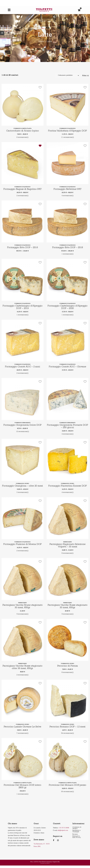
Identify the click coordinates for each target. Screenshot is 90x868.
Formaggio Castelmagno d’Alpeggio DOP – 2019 (22, 307)
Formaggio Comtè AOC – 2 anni (22, 367)
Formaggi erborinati (23, 423)
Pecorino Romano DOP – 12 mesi (68, 729)
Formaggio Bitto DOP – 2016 (23, 248)
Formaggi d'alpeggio (68, 129)
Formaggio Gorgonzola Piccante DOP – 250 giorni (67, 426)
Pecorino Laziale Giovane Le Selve (22, 729)
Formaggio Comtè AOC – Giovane (67, 367)
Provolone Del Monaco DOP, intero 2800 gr (22, 789)
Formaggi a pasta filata (22, 129)
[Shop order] (67, 75)
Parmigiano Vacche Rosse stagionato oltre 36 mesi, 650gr (22, 670)
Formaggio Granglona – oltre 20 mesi (23, 487)
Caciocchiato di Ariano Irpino (22, 131)
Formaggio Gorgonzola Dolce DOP (22, 425)
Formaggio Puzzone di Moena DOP (23, 547)
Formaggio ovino (22, 484)
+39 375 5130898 (64, 830)
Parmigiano (68, 545)
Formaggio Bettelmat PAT (67, 189)
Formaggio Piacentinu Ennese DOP (68, 486)
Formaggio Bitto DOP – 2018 (67, 248)
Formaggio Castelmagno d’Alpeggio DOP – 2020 (68, 307)
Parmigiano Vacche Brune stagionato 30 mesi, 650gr (23, 609)
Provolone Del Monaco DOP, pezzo (67, 788)
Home (41, 42)
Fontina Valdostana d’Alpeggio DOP (68, 131)
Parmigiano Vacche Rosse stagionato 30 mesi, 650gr (67, 609)
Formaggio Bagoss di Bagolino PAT (22, 189)
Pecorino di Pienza (68, 669)
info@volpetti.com (63, 833)
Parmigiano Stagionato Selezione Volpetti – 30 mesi (68, 548)
